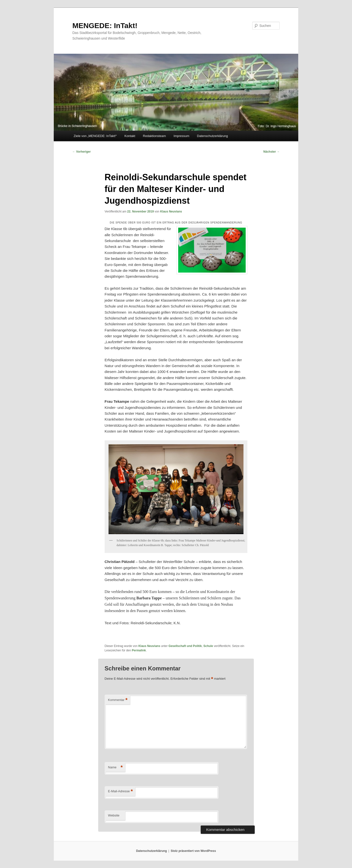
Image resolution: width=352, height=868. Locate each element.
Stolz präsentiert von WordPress (193, 851)
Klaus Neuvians (171, 212)
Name (115, 767)
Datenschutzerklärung (212, 136)
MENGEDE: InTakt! (105, 26)
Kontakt (130, 136)
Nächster (271, 152)
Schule (208, 646)
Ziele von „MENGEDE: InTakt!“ (95, 136)
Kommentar (118, 700)
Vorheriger (82, 152)
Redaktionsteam (154, 136)
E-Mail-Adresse (120, 791)
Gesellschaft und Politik (185, 646)
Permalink (139, 650)
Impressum (181, 136)
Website (114, 815)
